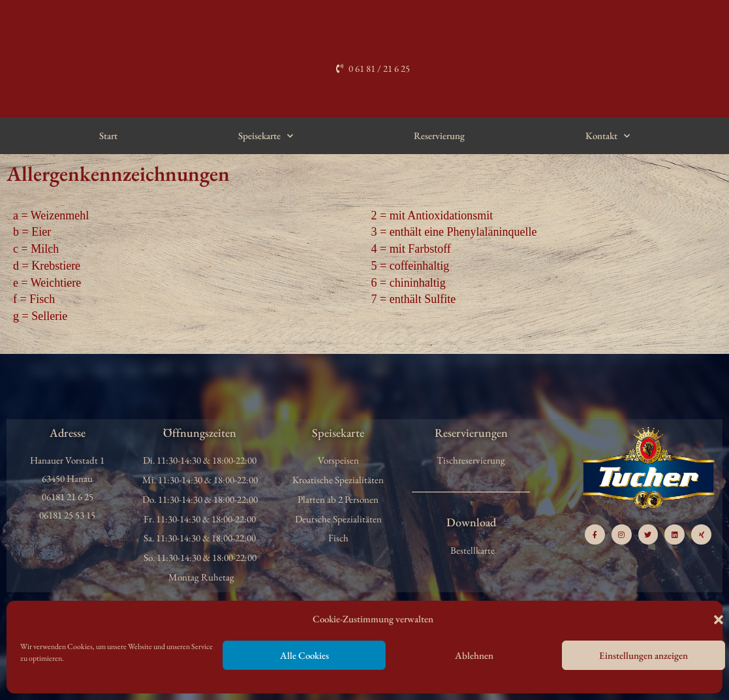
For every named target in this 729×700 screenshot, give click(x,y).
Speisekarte (266, 136)
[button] (719, 620)
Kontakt (608, 136)
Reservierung (439, 135)
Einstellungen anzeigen (644, 655)
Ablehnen (474, 655)
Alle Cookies (304, 655)
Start (108, 135)
